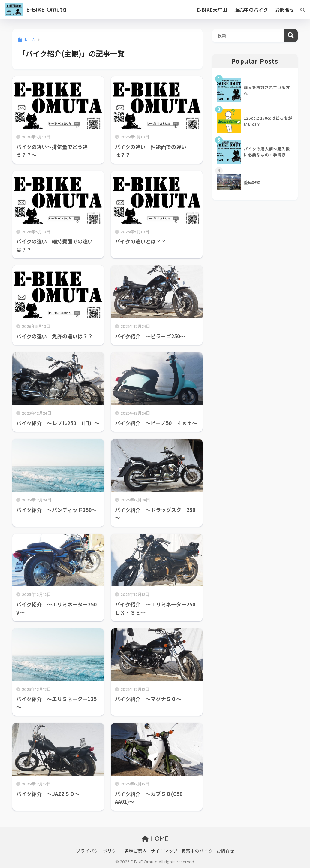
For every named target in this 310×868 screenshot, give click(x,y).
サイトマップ (164, 851)
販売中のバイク (197, 851)
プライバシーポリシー (98, 851)
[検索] (300, 10)
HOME (155, 839)
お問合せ (225, 851)
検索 (291, 36)
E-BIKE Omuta (46, 9)
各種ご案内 (136, 851)
